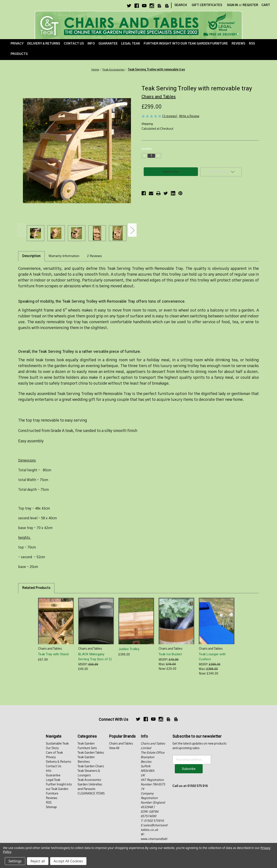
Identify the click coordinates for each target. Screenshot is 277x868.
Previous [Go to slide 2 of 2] (21, 230)
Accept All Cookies (68, 861)
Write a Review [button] (189, 116)
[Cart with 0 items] (266, 5)
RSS (252, 44)
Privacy (17, 44)
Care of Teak (54, 753)
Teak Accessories (89, 780)
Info (91, 44)
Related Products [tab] (36, 588)
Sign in (232, 5)
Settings (15, 861)
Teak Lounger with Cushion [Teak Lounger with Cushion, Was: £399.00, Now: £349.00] (212, 657)
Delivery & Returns (44, 44)
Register (250, 5)
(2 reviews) (170, 116)
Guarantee (108, 44)
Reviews (238, 44)
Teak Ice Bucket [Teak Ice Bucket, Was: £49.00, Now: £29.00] (170, 654)
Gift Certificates (207, 5)
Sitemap (51, 807)
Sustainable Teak (57, 744)
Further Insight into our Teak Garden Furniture (186, 44)
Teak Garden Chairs (91, 766)
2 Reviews (94, 256)
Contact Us (74, 44)
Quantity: (147, 149)
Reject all (38, 861)
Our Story (52, 748)
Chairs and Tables (121, 744)
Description (31, 256)
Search (181, 5)
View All (114, 748)
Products (19, 54)
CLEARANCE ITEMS (91, 794)
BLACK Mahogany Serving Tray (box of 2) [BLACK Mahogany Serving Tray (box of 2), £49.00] (95, 657)
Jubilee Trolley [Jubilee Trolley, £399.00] (129, 649)
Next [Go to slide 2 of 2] (132, 230)
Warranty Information (64, 256)
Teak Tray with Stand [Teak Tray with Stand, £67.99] (53, 654)
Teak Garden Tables (91, 753)
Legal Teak (131, 44)
